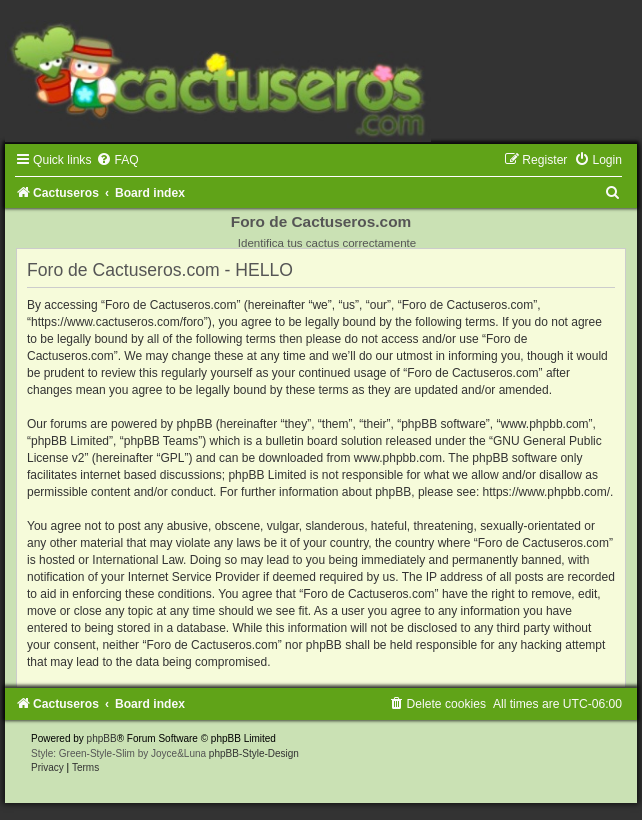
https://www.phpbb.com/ (546, 492)
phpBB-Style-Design (254, 753)
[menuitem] (117, 160)
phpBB (102, 738)
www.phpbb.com (398, 458)
